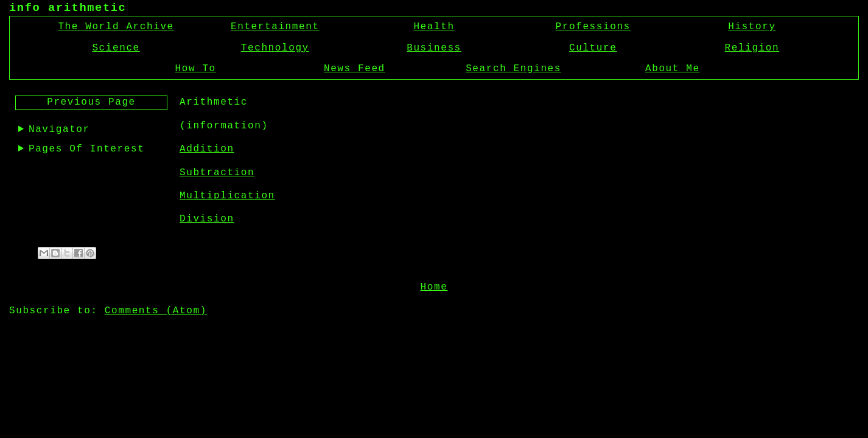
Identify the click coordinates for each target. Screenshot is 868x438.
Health (434, 27)
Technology (275, 48)
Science (116, 48)
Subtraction (217, 173)
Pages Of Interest (86, 149)
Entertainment (275, 27)
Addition (207, 149)
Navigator (59, 130)
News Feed (355, 69)
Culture (593, 48)
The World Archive (116, 27)
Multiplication (227, 196)
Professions (593, 27)
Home (434, 286)
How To (196, 69)
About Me (673, 69)
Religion (752, 48)
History (752, 27)
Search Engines (513, 69)
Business (434, 48)
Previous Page (91, 102)
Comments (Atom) (156, 310)
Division (207, 219)
